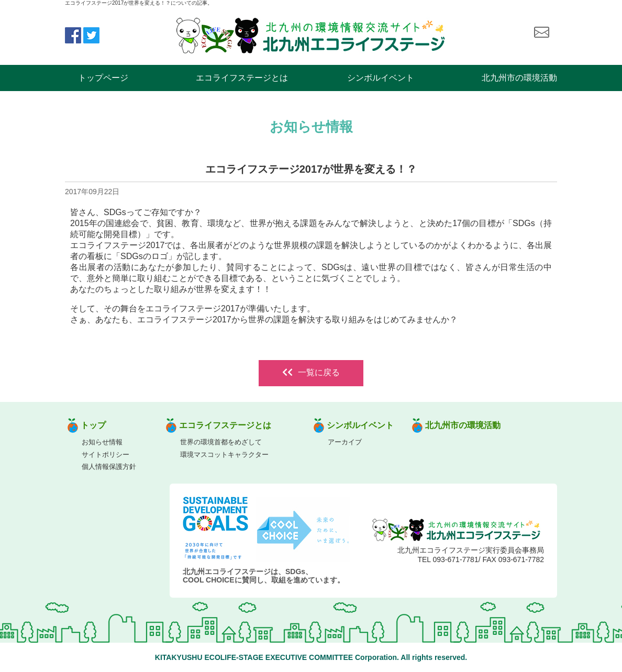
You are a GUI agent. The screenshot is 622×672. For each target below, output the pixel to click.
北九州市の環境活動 (519, 78)
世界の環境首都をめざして (221, 442)
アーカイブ (345, 442)
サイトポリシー (105, 455)
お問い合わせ (541, 32)
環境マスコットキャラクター (224, 455)
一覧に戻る (311, 372)
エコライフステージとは (242, 78)
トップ (93, 425)
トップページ (103, 78)
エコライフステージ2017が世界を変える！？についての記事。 (139, 3)
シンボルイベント (381, 78)
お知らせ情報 (102, 442)
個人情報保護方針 (109, 467)
